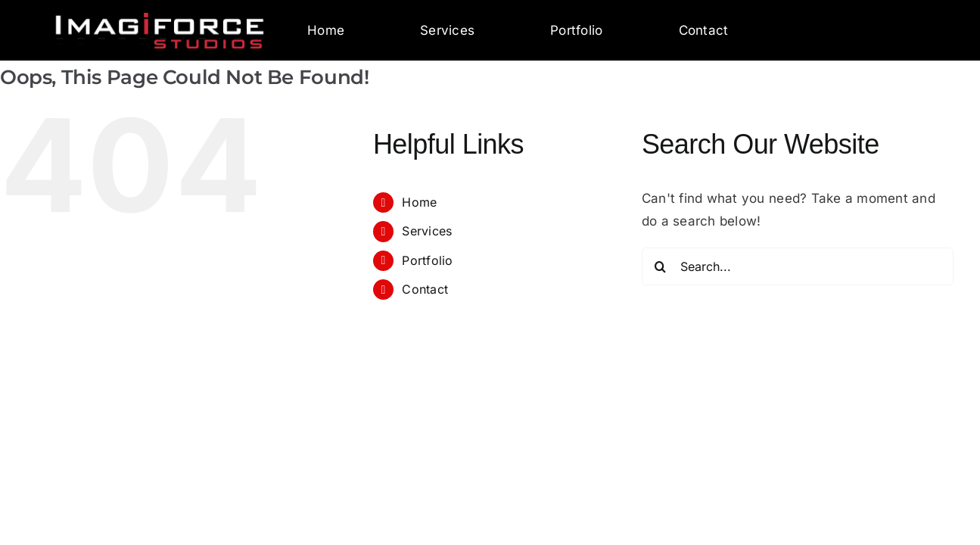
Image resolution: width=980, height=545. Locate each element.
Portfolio (576, 30)
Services (447, 30)
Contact (704, 30)
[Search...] (798, 266)
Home (326, 30)
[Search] (661, 266)
